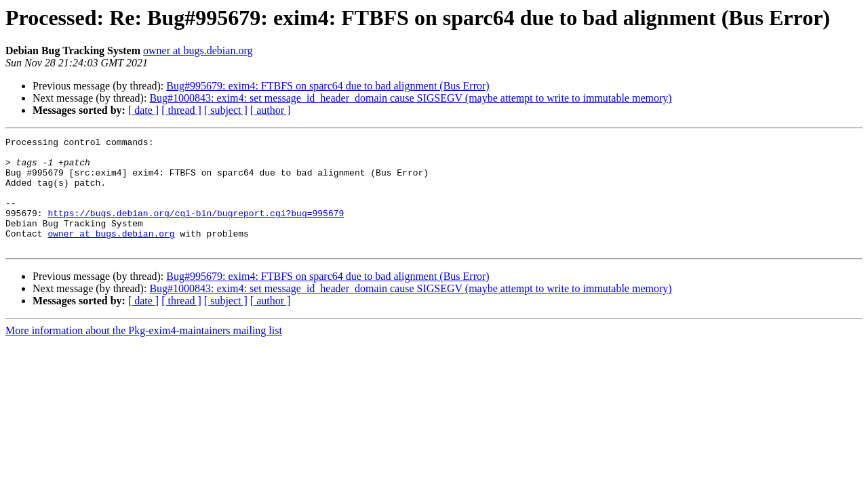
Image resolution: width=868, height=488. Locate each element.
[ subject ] (226, 110)
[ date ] (143, 110)
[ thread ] (181, 110)
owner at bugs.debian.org (198, 50)
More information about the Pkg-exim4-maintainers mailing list (144, 353)
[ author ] (271, 110)
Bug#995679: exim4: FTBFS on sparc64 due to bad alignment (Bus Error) (328, 86)
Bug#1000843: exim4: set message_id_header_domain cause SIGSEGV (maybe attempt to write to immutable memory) (410, 98)
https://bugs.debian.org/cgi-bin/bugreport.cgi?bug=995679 (196, 229)
